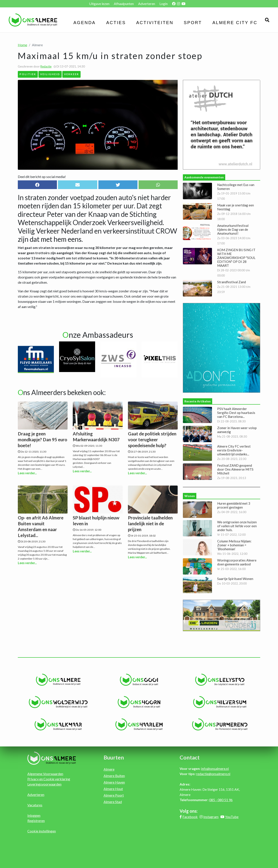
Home (22, 45)
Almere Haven (114, 782)
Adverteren (147, 4)
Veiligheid (50, 74)
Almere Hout (113, 789)
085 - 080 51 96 (221, 800)
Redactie (46, 66)
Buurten (114, 757)
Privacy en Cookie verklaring (49, 779)
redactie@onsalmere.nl (213, 774)
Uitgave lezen (99, 4)
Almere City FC (235, 23)
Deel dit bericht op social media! (42, 177)
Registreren (36, 821)
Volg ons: (189, 811)
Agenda (84, 23)
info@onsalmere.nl (215, 768)
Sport (193, 23)
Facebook (190, 817)
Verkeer (72, 74)
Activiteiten (155, 23)
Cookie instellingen (42, 831)
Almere (109, 769)
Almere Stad (113, 802)
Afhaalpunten (124, 4)
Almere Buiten (114, 776)
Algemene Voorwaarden (45, 774)
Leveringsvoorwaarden (44, 784)
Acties (116, 23)
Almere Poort (114, 795)
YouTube (232, 817)
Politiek (28, 74)
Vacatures (35, 805)
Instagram (211, 817)
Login (164, 4)
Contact (190, 757)
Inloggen (34, 815)
